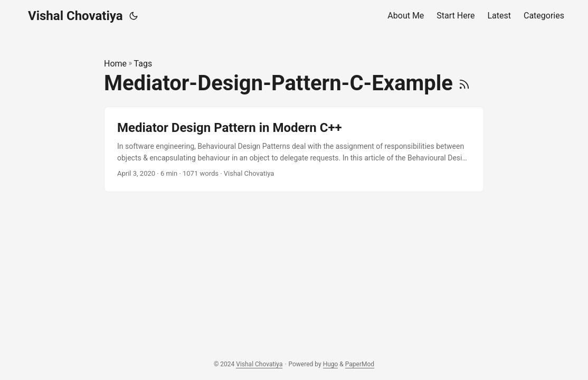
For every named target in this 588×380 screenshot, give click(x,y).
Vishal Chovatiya (75, 16)
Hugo (331, 364)
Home (115, 64)
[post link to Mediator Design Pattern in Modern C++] (294, 150)
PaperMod (360, 364)
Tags (143, 64)
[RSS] (464, 83)
